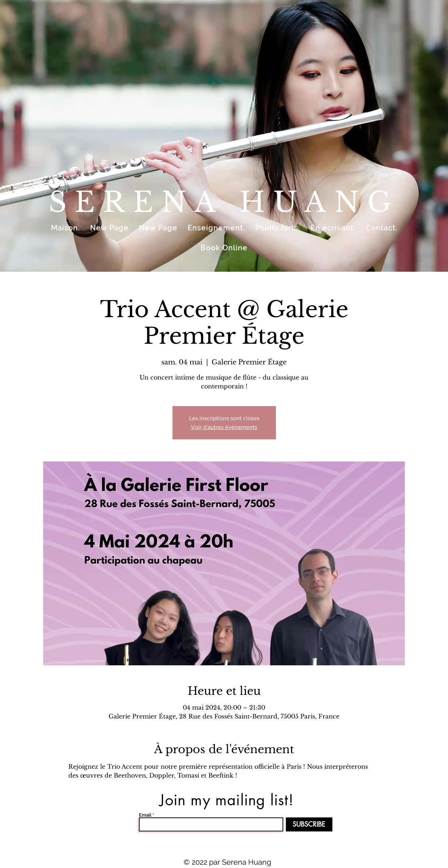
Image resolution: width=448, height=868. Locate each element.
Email (145, 815)
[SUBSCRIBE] (309, 824)
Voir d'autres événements (224, 427)
